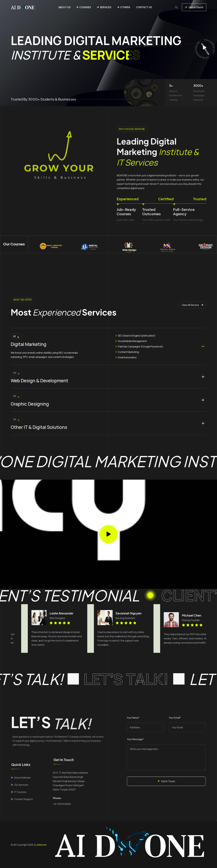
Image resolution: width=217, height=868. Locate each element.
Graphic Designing (30, 404)
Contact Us (144, 7)
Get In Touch (193, 7)
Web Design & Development (39, 381)
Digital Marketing (29, 344)
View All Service (193, 305)
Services (106, 7)
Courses (85, 7)
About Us (64, 7)
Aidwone (42, 845)
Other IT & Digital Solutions (39, 427)
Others (125, 7)
